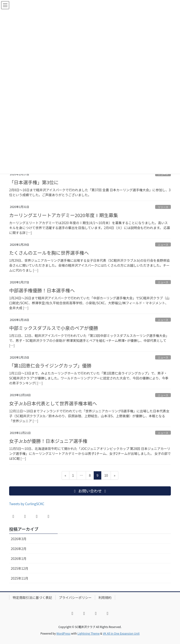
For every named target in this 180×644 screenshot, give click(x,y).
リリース (163, 207)
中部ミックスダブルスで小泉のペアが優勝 (54, 328)
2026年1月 (19, 558)
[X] (25, 516)
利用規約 (105, 597)
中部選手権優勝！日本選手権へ (42, 290)
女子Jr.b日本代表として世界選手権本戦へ (53, 403)
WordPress (64, 633)
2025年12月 (20, 568)
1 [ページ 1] (74, 476)
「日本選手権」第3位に (34, 182)
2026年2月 (19, 549)
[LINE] (49, 516)
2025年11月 (20, 578)
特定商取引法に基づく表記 (32, 597)
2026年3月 (19, 539)
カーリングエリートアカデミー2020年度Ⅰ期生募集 (64, 215)
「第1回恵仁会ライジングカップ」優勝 (50, 365)
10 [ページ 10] (106, 476)
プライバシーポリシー (75, 597)
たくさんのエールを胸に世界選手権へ (49, 253)
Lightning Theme (88, 633)
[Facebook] (13, 516)
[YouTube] (37, 516)
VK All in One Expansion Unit (121, 633)
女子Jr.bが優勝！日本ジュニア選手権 (48, 441)
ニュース (163, 245)
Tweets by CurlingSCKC (27, 504)
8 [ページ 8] (90, 476)
